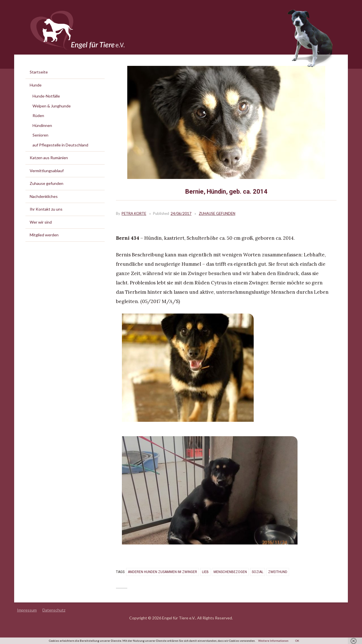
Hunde (36, 85)
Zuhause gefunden (217, 213)
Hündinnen (42, 125)
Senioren (40, 135)
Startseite (39, 72)
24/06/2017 (181, 213)
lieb (205, 572)
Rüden (38, 115)
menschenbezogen (230, 572)
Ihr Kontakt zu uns (46, 209)
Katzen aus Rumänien (49, 158)
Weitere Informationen (273, 641)
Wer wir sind (41, 222)
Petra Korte (134, 213)
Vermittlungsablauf (47, 171)
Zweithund (278, 572)
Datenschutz (54, 610)
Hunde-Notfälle (46, 96)
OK (297, 641)
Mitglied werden (44, 235)
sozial (258, 572)
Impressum (27, 610)
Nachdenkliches (44, 196)
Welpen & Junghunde (52, 106)
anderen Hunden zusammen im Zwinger (162, 572)
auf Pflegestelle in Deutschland (60, 145)
